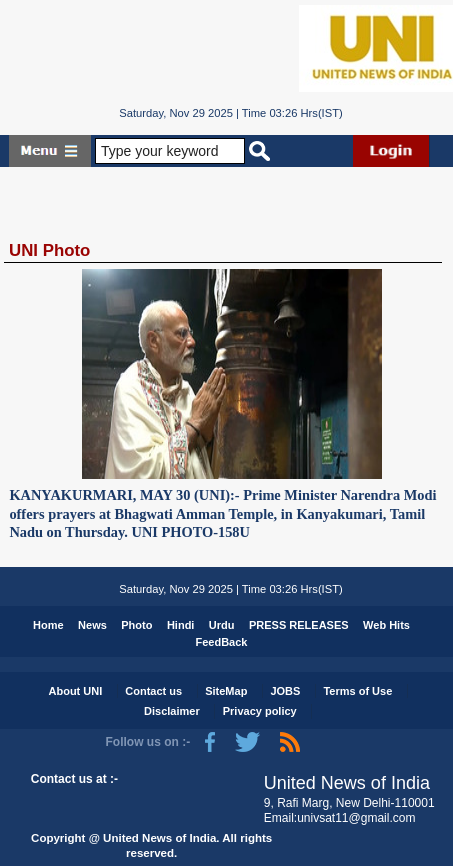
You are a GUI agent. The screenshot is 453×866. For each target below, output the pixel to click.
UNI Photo (49, 250)
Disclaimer (172, 711)
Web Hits (386, 625)
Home (48, 625)
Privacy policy (260, 711)
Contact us (153, 691)
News (92, 625)
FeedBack (222, 642)
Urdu (222, 625)
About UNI (76, 691)
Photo (136, 625)
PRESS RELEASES (299, 625)
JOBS (285, 691)
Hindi (181, 625)
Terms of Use (357, 691)
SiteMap (226, 691)
